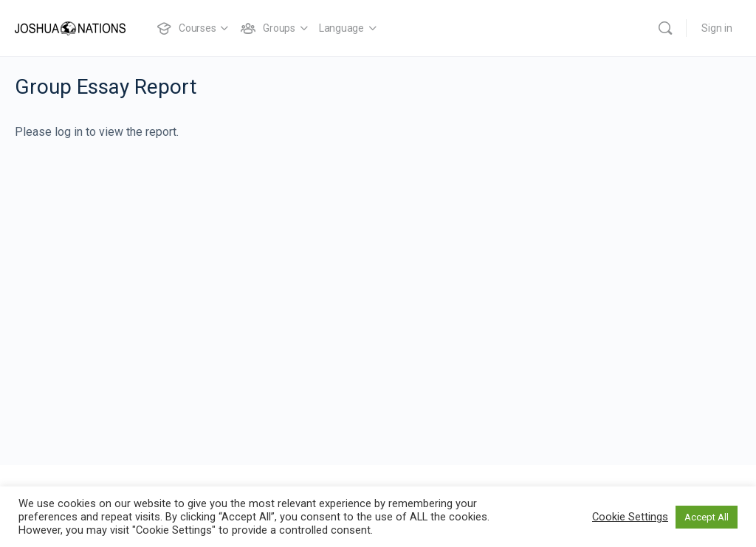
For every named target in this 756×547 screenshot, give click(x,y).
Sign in (717, 28)
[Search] (665, 28)
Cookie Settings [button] (630, 517)
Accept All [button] (707, 517)
